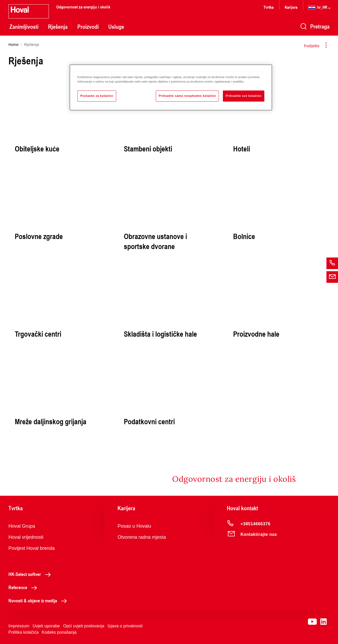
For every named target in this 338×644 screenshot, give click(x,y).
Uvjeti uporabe (46, 626)
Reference (24, 587)
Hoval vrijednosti (26, 537)
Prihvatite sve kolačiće (244, 96)
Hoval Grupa (22, 526)
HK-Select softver (31, 574)
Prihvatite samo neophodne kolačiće (187, 96)
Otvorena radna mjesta (142, 537)
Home (13, 45)
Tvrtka (269, 7)
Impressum (19, 626)
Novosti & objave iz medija (39, 600)
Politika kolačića (24, 632)
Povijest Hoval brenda (32, 548)
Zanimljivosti (24, 27)
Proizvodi (88, 27)
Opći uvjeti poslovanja (84, 626)
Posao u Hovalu (134, 526)
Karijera (291, 7)
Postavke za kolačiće (97, 96)
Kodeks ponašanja (59, 632)
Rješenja (58, 27)
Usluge (116, 27)
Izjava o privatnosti (125, 626)
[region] (171, 87)
